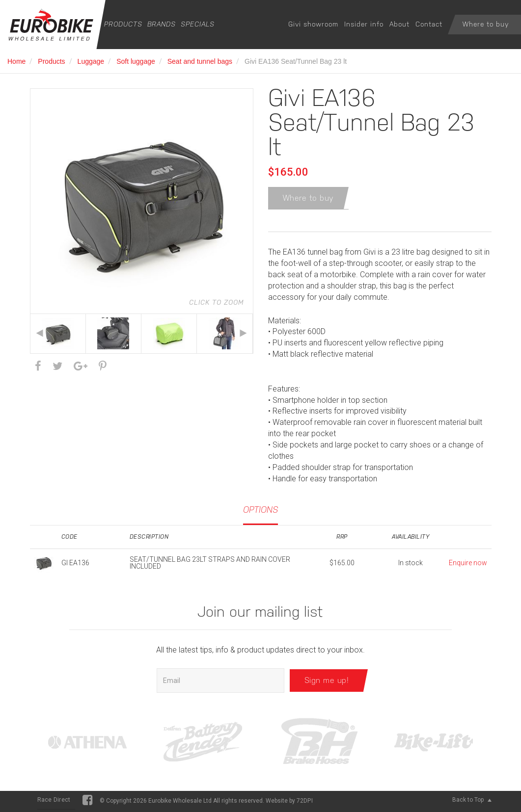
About (399, 24)
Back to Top (472, 802)
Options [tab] (260, 511)
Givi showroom (313, 24)
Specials (198, 24)
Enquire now (468, 565)
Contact (429, 24)
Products (123, 24)
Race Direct (54, 802)
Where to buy (486, 24)
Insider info (364, 24)
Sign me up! (327, 682)
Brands (162, 24)
